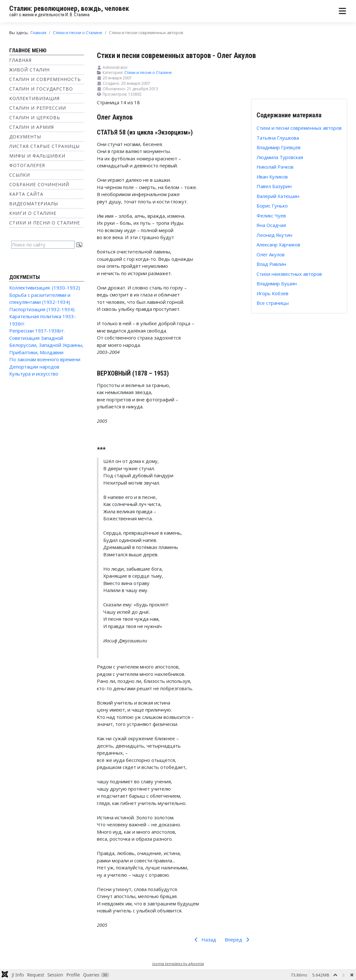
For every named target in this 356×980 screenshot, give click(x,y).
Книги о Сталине (33, 213)
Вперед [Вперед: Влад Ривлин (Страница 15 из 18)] (238, 940)
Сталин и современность (45, 79)
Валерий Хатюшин (278, 196)
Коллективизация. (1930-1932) (45, 288)
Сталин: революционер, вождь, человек (69, 8)
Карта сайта (26, 194)
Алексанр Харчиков (278, 245)
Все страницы (273, 303)
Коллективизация (34, 98)
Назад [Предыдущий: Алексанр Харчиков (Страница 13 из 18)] (204, 940)
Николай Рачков (275, 167)
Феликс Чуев (271, 216)
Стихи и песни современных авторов (299, 128)
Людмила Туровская (280, 157)
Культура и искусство (34, 374)
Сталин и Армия (32, 127)
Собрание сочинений (39, 184)
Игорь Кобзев (272, 293)
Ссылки (20, 175)
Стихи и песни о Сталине (45, 223)
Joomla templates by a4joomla (178, 964)
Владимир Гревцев (279, 147)
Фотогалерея (27, 165)
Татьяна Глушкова (278, 138)
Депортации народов (34, 367)
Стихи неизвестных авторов (289, 274)
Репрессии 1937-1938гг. (37, 331)
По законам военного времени (45, 359)
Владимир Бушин (277, 283)
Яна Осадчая (271, 225)
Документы (25, 137)
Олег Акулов (271, 254)
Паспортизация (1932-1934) (42, 309)
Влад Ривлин (271, 264)
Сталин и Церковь (35, 117)
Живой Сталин (29, 70)
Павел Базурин (274, 186)
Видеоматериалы (34, 204)
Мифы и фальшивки (37, 156)
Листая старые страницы (44, 146)
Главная (20, 60)
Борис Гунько (272, 206)
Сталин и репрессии (38, 108)
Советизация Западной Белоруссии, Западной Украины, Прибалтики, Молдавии (46, 345)
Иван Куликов (272, 177)
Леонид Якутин (274, 235)
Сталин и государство (41, 89)
